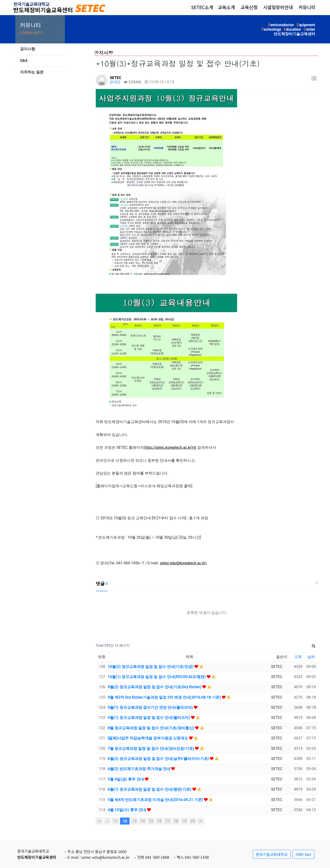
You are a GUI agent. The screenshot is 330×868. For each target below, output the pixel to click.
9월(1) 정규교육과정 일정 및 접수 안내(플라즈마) (149, 718)
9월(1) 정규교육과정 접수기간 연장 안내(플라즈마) (151, 707)
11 (115, 821)
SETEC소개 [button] (202, 7)
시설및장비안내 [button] (278, 7)
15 (151, 821)
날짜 (311, 657)
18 (176, 821)
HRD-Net (303, 854)
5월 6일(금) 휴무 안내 (126, 779)
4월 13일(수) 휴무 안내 (127, 810)
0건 (115, 82)
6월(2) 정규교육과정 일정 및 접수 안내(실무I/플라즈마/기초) (159, 759)
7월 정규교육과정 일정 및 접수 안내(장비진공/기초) (151, 748)
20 (193, 821)
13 (134, 821)
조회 (298, 657)
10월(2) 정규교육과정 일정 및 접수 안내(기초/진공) (151, 667)
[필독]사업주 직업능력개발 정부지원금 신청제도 (148, 738)
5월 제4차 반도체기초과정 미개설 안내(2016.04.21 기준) (156, 800)
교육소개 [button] (226, 7)
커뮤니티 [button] (307, 7)
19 (184, 821)
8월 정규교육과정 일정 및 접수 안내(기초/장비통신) (151, 728)
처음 (99, 821)
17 (167, 821)
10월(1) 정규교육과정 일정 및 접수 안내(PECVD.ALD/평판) (157, 677)
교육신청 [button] (249, 7)
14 (142, 821)
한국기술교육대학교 (272, 854)
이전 (107, 821)
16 (159, 821)
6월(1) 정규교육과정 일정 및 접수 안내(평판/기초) (150, 789)
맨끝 (201, 821)
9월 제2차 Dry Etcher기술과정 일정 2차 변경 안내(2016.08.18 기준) (165, 697)
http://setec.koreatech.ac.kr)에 (171, 447)
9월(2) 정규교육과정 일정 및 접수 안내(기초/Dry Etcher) (155, 687)
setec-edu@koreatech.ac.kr (183, 563)
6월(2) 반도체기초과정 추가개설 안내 (139, 769)
